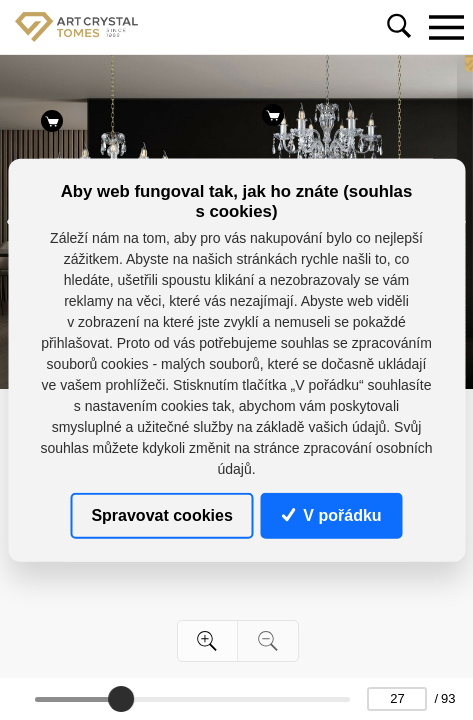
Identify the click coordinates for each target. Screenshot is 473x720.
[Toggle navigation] (446, 27)
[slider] (122, 699)
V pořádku (332, 514)
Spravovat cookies (161, 514)
